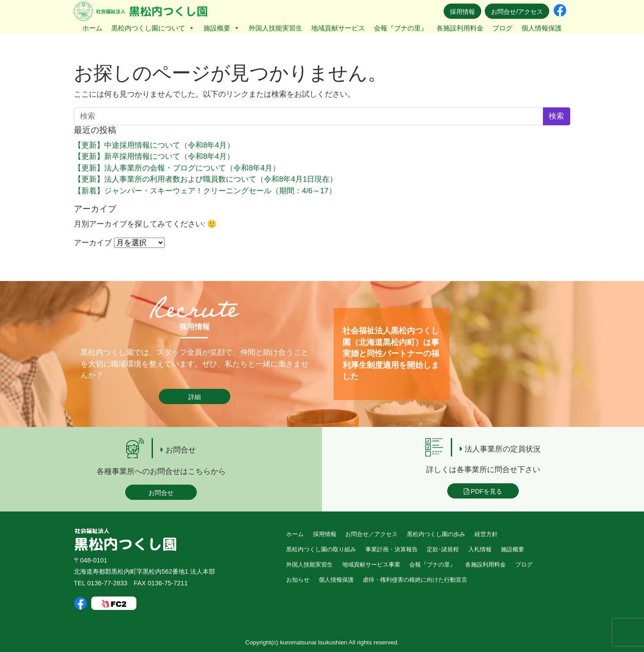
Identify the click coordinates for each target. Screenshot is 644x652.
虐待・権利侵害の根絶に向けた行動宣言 (415, 580)
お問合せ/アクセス (517, 12)
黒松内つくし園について (153, 28)
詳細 (195, 397)
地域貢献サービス (338, 28)
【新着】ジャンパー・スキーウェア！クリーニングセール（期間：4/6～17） (205, 191)
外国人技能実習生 (275, 28)
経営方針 (486, 534)
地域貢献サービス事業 (371, 565)
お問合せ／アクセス (371, 534)
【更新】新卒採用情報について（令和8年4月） (154, 156)
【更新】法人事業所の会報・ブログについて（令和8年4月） (177, 168)
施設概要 (222, 28)
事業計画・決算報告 (392, 549)
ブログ (502, 28)
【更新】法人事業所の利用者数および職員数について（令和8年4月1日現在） (205, 179)
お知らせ (298, 580)
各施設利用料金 (460, 28)
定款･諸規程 (443, 549)
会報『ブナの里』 (401, 28)
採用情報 (462, 12)
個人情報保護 (542, 28)
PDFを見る (483, 491)
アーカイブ (93, 243)
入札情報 (480, 549)
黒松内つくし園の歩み (436, 534)
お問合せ (161, 493)
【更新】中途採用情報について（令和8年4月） (154, 145)
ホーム (92, 28)
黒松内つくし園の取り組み (321, 549)
